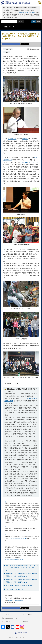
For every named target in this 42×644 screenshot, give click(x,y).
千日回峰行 (12, 139)
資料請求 (25, 622)
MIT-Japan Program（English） (17, 539)
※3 (6, 535)
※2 (6, 526)
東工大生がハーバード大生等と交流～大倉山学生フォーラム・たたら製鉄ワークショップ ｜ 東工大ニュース (22, 568)
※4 (6, 545)
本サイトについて (28, 614)
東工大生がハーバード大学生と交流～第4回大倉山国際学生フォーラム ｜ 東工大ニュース (21, 581)
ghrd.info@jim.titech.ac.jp (16, 600)
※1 (6, 502)
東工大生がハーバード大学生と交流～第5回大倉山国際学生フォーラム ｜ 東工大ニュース (21, 575)
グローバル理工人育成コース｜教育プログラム (20, 586)
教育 (7, 52)
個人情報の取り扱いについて (10, 618)
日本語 (34, 22)
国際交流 (8, 49)
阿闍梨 (25, 139)
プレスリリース (6, 622)
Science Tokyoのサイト (26, 12)
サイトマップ (27, 618)
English (39, 22)
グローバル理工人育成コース (14, 559)
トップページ (6, 614)
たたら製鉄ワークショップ (30, 162)
